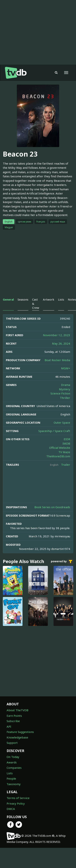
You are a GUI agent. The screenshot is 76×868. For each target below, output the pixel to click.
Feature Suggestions (20, 732)
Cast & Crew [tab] (36, 304)
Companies (14, 768)
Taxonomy (14, 784)
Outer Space (62, 422)
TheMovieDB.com (58, 456)
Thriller (65, 398)
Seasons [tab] (23, 299)
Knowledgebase (17, 737)
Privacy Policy (16, 803)
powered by (62, 562)
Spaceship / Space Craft (54, 431)
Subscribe (13, 721)
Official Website (60, 448)
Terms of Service (18, 798)
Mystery (65, 389)
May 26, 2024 (61, 343)
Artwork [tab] (49, 299)
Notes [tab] (72, 299)
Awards (12, 762)
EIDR (67, 439)
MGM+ (66, 368)
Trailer (66, 465)
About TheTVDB (17, 710)
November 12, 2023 (57, 335)
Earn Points (14, 716)
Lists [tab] (61, 299)
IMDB (66, 443)
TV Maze (64, 452)
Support (12, 743)
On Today (13, 757)
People (11, 778)
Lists (10, 773)
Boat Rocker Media (57, 360)
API (9, 726)
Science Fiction (60, 393)
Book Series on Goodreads (52, 507)
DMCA (11, 809)
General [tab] (8, 299)
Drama (66, 385)
